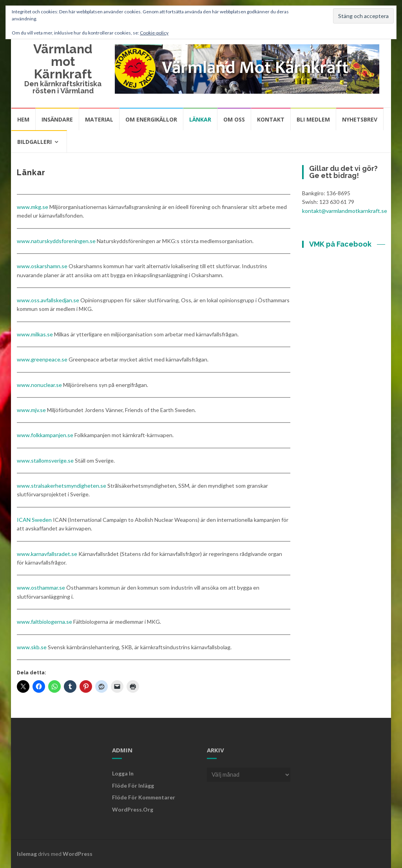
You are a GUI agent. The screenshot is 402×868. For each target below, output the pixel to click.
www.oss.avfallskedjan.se (48, 300)
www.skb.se (32, 647)
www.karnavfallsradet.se (47, 554)
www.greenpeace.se (42, 359)
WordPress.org (133, 809)
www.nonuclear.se (39, 385)
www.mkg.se (33, 207)
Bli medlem (313, 119)
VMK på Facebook (340, 244)
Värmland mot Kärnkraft (63, 61)
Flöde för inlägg (133, 785)
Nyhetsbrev (360, 119)
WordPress (78, 854)
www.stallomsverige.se (45, 460)
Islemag (27, 854)
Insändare (57, 119)
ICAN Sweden (34, 520)
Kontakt (271, 119)
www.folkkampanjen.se (45, 435)
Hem (23, 119)
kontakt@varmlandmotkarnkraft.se (345, 211)
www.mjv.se (31, 410)
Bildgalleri (34, 142)
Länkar (200, 119)
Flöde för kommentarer (144, 797)
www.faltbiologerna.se (44, 622)
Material (99, 119)
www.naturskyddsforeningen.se (56, 241)
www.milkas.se (35, 334)
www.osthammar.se (41, 587)
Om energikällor (151, 119)
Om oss (234, 119)
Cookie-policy (154, 33)
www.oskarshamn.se (42, 266)
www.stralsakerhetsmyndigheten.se (62, 486)
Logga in (123, 773)
